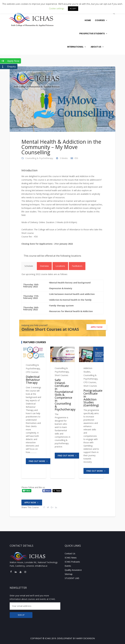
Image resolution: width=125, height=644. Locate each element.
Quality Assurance (73, 570)
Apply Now (32, 502)
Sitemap (69, 574)
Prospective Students (94, 34)
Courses (101, 20)
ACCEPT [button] (73, 9)
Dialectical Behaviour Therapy (33, 380)
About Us (97, 47)
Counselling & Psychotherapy (39, 158)
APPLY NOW (97, 327)
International (77, 47)
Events (68, 566)
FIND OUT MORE (39, 461)
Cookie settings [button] (57, 8)
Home (88, 20)
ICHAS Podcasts (72, 562)
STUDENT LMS (72, 578)
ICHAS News (71, 558)
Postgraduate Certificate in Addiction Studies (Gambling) (93, 398)
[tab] (29, 266)
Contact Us (70, 553)
